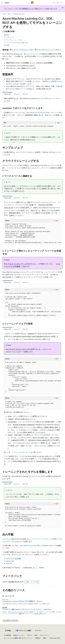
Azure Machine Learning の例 (30, 545)
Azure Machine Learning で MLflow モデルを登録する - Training (22, 601)
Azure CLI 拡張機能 (14, 559)
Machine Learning (19, 14)
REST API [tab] (25, 94)
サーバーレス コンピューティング (16, 264)
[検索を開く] (54, 3)
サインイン (60, 3)
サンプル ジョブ (9, 37)
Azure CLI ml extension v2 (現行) (23, 50)
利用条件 (38, 638)
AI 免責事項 (7, 635)
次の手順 (7, 45)
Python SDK (10, 561)
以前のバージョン (19, 635)
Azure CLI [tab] (17, 94)
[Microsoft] (32, 3)
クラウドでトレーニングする (13, 40)
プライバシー (44, 635)
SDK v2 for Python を (44, 98)
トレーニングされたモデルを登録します (16, 43)
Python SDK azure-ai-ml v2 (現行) (48, 50)
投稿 (36, 635)
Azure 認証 (51, 210)
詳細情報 (41, 568)
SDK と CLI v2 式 (40, 446)
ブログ (29, 635)
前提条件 (7, 35)
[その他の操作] (61, 14)
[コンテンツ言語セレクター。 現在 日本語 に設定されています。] (8, 630)
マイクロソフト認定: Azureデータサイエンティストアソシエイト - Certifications (27, 609)
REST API (9, 564)
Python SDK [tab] (7, 94)
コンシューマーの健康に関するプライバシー (18, 638)
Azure (9, 14)
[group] (32, 234)
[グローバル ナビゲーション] (2, 3)
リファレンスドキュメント (21, 452)
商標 (44, 638)
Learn (4, 14)
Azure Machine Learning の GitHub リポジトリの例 (44, 112)
